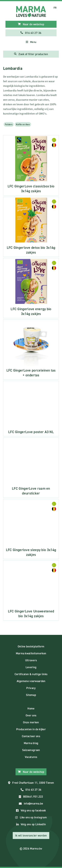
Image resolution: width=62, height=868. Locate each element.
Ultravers (31, 660)
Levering (31, 667)
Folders (9, 124)
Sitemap (31, 695)
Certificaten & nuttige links (31, 674)
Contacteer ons (31, 736)
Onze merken (31, 722)
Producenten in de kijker (31, 729)
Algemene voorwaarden (31, 681)
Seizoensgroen (31, 750)
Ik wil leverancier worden (31, 835)
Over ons (31, 715)
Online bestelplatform (31, 646)
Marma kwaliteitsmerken (31, 653)
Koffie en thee (23, 124)
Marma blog (31, 743)
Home (31, 708)
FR (55, 8)
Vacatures (31, 757)
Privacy (31, 688)
